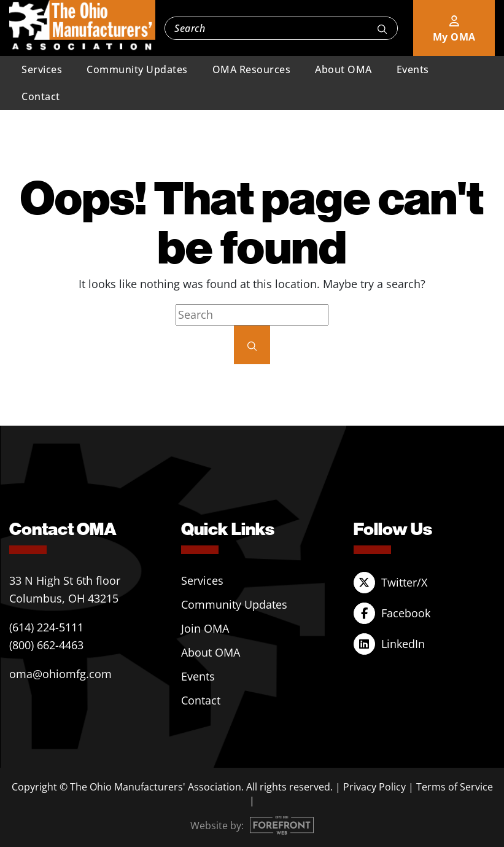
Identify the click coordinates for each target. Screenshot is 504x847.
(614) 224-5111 (46, 627)
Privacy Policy (374, 787)
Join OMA (205, 628)
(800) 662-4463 (46, 645)
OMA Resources (252, 69)
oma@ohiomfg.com (60, 674)
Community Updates (137, 69)
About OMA (343, 69)
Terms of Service (455, 787)
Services (42, 69)
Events (413, 69)
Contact (41, 96)
